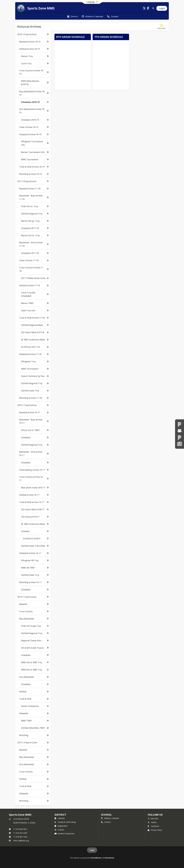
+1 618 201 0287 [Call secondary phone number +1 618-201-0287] (20, 833)
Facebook (153, 826)
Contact (59, 830)
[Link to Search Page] (153, 8)
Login (92, 850)
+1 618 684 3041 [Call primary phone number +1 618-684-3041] (20, 829)
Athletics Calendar (110, 818)
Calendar (60, 818)
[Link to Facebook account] (148, 9)
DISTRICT (60, 815)
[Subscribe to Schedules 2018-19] (161, 27)
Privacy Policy (155, 830)
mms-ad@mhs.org (21, 841)
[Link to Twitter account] (144, 9)
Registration (61, 826)
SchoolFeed (109, 858)
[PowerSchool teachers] (180, 424)
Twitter (152, 822)
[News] (179, 444)
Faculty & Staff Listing (65, 822)
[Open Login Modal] (162, 8)
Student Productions (65, 834)
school (106, 815)
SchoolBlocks (96, 858)
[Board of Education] (180, 431)
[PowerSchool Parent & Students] (180, 437)
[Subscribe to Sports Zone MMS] (153, 818)
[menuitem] (73, 16)
